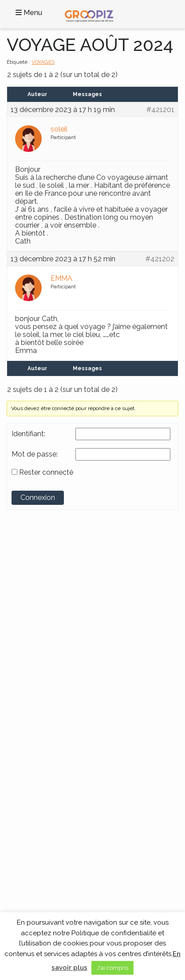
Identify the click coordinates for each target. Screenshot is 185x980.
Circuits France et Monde (47, 743)
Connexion (38, 498)
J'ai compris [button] (112, 968)
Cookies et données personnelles (58, 824)
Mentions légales (36, 833)
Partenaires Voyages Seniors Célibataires (68, 842)
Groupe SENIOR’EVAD (52, 572)
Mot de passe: (35, 454)
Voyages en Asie (35, 680)
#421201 (160, 110)
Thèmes (31, 719)
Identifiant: (28, 434)
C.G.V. (22, 815)
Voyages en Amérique (43, 671)
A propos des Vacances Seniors (55, 852)
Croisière (25, 752)
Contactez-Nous (36, 797)
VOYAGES (43, 62)
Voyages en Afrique (39, 662)
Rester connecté (46, 473)
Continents (38, 638)
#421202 (160, 259)
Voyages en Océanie (41, 698)
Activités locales (35, 734)
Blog (20, 806)
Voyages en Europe (39, 689)
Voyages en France (39, 653)
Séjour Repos (31, 761)
